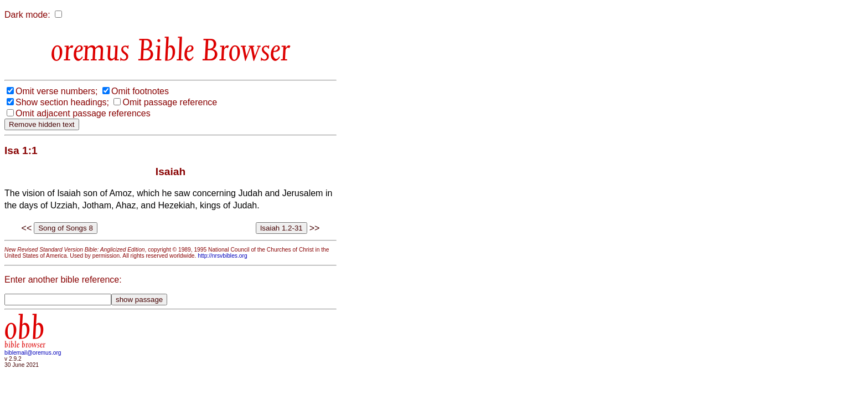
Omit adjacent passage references (83, 113)
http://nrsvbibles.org (222, 256)
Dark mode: (27, 15)
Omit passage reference (170, 102)
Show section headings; (62, 102)
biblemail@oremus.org (33, 353)
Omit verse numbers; (56, 91)
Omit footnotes (140, 91)
